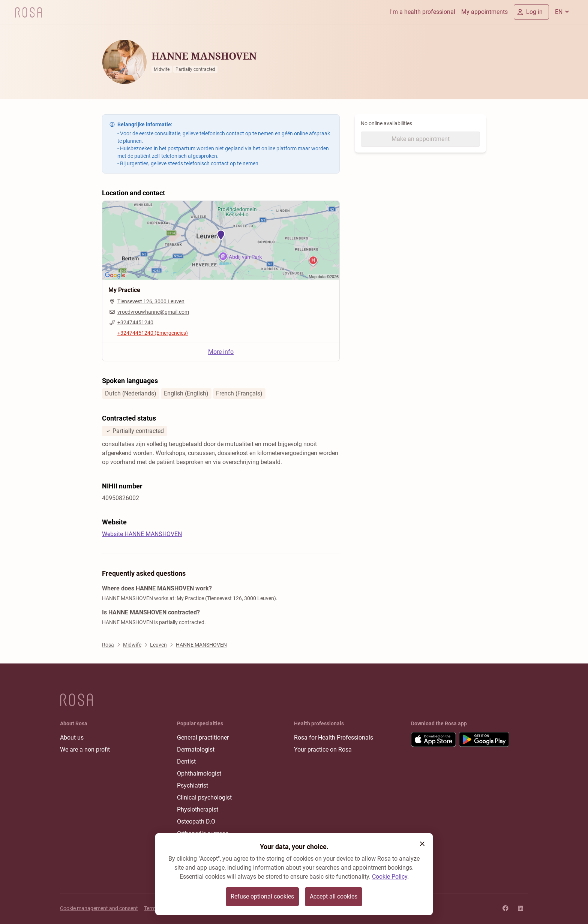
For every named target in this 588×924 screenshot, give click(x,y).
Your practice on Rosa (323, 750)
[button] (422, 844)
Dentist (186, 762)
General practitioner (203, 738)
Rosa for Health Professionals (334, 738)
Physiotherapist (198, 809)
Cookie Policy (390, 877)
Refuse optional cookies (262, 896)
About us (72, 738)
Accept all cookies (334, 896)
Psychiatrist (193, 785)
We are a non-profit (85, 750)
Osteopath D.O (196, 821)
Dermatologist (196, 750)
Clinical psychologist (204, 797)
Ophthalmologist (199, 773)
